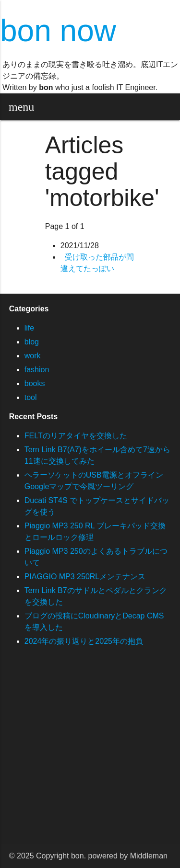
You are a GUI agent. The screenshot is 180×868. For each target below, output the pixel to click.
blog (32, 342)
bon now (58, 31)
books (35, 383)
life (29, 328)
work (33, 356)
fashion (37, 370)
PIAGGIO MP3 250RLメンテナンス (85, 577)
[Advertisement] (90, 754)
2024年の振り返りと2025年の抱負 (84, 641)
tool (31, 397)
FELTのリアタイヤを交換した (76, 436)
